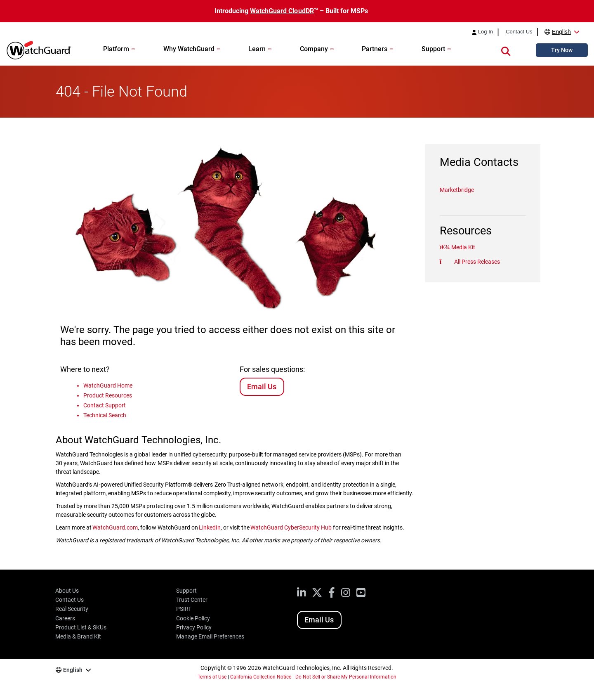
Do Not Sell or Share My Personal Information (346, 677)
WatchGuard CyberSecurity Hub (291, 527)
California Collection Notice (261, 677)
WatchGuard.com (115, 527)
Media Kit (463, 247)
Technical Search (105, 415)
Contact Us (519, 32)
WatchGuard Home (108, 385)
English (561, 32)
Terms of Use (212, 677)
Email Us (262, 387)
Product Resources (108, 395)
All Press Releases (476, 262)
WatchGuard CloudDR (282, 11)
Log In (486, 32)
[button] (506, 50)
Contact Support (105, 405)
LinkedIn (210, 527)
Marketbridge (457, 190)
